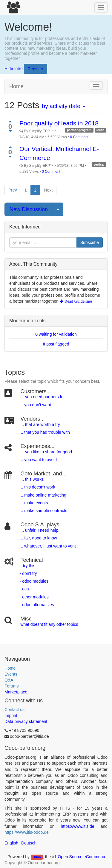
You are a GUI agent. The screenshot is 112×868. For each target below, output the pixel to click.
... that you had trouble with (44, 432)
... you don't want (35, 405)
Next (48, 190)
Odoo (37, 857)
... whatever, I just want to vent (47, 546)
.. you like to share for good (47, 452)
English (11, 843)
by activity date (63, 106)
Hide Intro (14, 69)
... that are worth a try (40, 424)
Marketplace (16, 692)
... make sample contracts (44, 511)
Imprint (11, 715)
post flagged (56, 344)
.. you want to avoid (39, 460)
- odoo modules (33, 581)
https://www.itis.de (78, 826)
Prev (13, 190)
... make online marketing (42, 495)
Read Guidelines (78, 301)
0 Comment (79, 137)
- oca (24, 589)
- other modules (34, 597)
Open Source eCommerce (82, 857)
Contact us (14, 710)
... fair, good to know (38, 538)
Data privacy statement (26, 721)
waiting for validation (56, 334)
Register (36, 69)
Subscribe (90, 242)
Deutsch (29, 843)
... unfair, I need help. (40, 530)
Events (11, 674)
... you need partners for (43, 397)
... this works (32, 479)
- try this (28, 566)
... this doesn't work (37, 487)
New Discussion (29, 209)
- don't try (28, 573)
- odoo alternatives (36, 605)
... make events (33, 503)
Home (10, 668)
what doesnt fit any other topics (49, 624)
